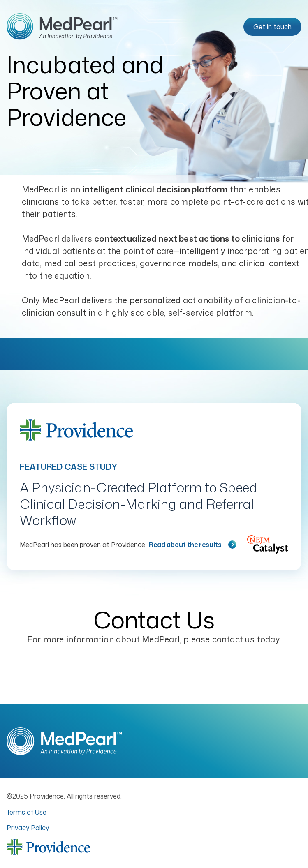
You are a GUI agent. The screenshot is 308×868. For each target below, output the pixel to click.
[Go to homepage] (62, 27)
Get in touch (272, 27)
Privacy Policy (28, 828)
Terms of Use (27, 812)
